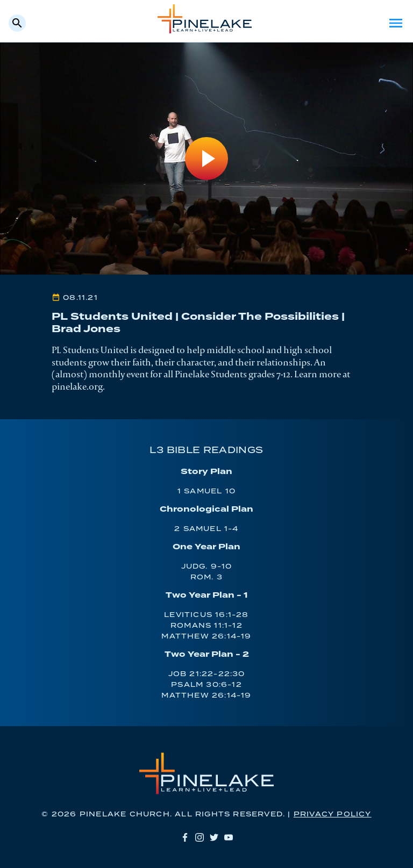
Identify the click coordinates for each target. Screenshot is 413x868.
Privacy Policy (333, 815)
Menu (396, 23)
